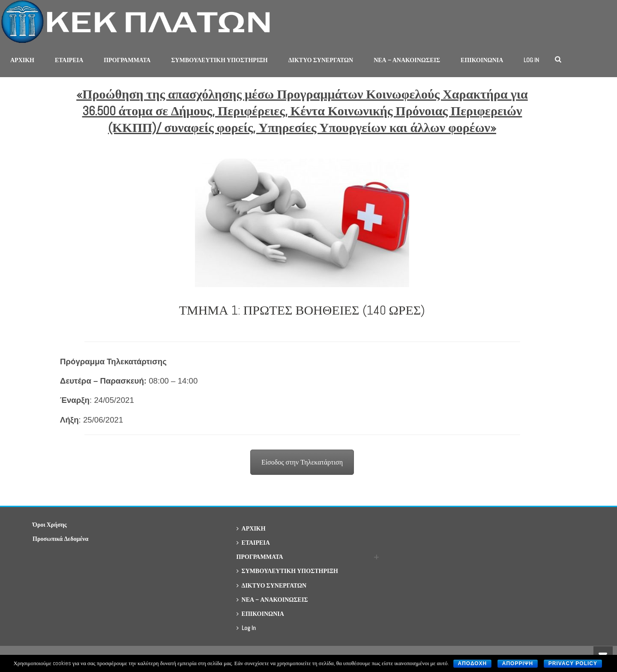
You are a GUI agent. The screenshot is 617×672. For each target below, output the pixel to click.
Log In (531, 60)
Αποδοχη (473, 663)
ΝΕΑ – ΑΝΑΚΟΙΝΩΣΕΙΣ (407, 60)
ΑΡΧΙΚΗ (22, 60)
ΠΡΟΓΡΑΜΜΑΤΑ (127, 60)
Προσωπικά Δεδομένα (60, 539)
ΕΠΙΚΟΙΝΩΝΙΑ (482, 60)
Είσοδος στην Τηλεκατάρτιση (302, 462)
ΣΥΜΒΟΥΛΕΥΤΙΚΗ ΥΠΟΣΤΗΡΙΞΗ (219, 60)
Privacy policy (573, 663)
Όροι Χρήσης (50, 525)
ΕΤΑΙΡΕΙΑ (69, 60)
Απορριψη (518, 663)
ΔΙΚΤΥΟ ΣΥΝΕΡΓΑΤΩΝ (321, 60)
